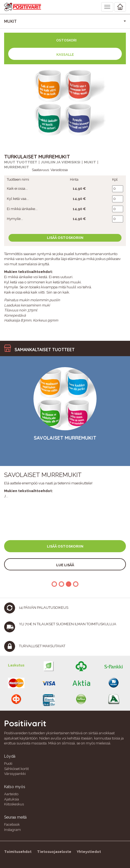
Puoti (8, 764)
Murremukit (17, 167)
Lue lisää (65, 565)
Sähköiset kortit (16, 769)
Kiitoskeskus (14, 804)
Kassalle (65, 55)
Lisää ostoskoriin (65, 238)
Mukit (90, 162)
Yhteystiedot (89, 852)
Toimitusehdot (18, 852)
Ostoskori (66, 40)
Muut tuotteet (21, 162)
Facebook (12, 824)
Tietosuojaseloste (54, 852)
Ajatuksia (12, 799)
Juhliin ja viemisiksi (61, 162)
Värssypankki (15, 774)
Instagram (12, 830)
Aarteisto (11, 794)
